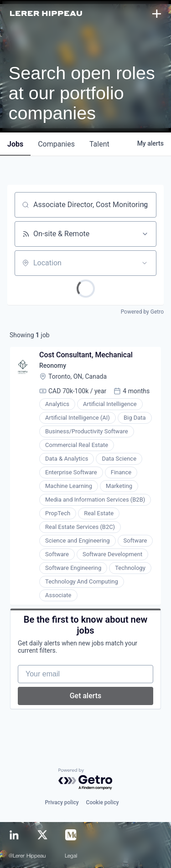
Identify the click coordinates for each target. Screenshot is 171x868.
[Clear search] (145, 205)
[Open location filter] (145, 263)
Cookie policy (103, 802)
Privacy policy (62, 802)
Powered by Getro (142, 312)
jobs (15, 144)
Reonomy (53, 365)
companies (56, 144)
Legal (71, 856)
